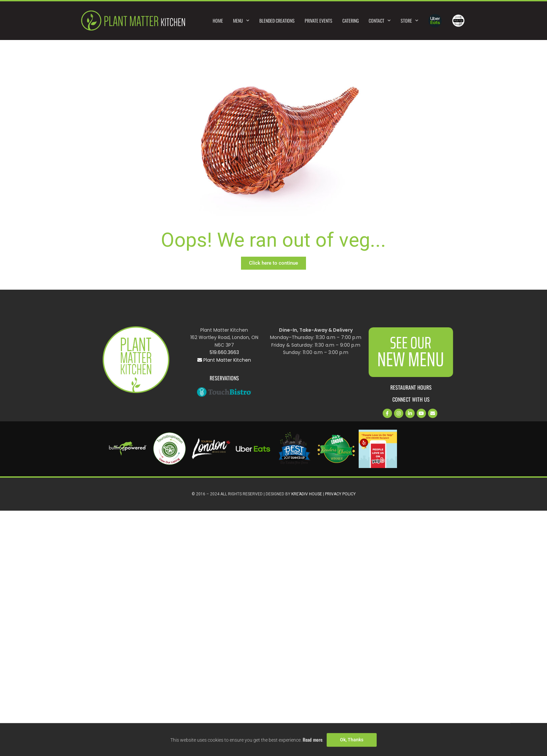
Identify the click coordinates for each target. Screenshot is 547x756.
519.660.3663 (224, 352)
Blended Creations (277, 20)
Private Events (318, 20)
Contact (380, 21)
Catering (350, 20)
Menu (241, 21)
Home (218, 20)
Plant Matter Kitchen (224, 360)
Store (409, 21)
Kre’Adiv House (307, 494)
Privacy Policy (340, 494)
